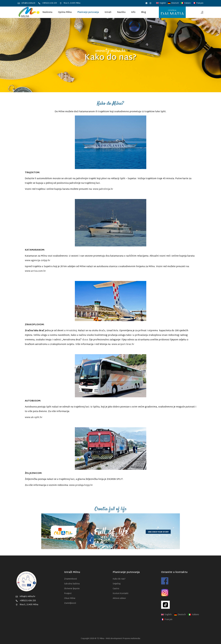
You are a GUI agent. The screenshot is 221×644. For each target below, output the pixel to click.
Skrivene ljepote (72, 589)
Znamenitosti (70, 579)
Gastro (116, 589)
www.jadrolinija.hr (103, 189)
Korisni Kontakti (120, 594)
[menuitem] (161, 3)
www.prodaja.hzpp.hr (81, 485)
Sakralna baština (72, 584)
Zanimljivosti (70, 603)
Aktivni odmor (119, 598)
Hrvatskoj (71, 331)
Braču (102, 331)
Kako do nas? (119, 579)
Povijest (68, 594)
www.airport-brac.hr (123, 344)
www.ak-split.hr (34, 418)
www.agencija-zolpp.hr (38, 261)
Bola (116, 331)
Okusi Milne (70, 598)
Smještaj (117, 584)
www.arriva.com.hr (35, 271)
